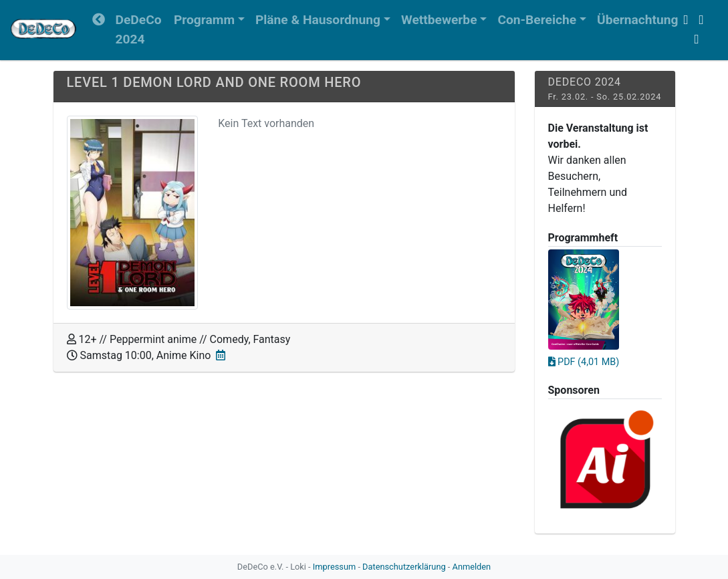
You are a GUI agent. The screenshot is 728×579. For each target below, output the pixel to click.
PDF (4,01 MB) (584, 362)
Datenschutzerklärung (404, 567)
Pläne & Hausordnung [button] (318, 20)
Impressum (334, 567)
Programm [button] (204, 20)
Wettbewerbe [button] (439, 20)
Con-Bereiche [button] (537, 20)
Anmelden (472, 567)
